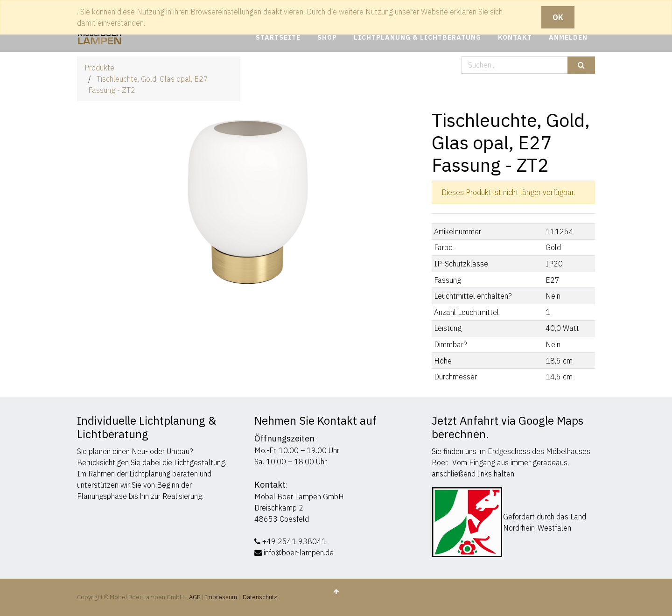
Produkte (99, 68)
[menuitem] (278, 38)
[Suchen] (581, 65)
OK (558, 17)
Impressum (221, 597)
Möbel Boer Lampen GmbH (299, 497)
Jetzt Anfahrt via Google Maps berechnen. (507, 427)
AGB (196, 597)
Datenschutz (260, 597)
